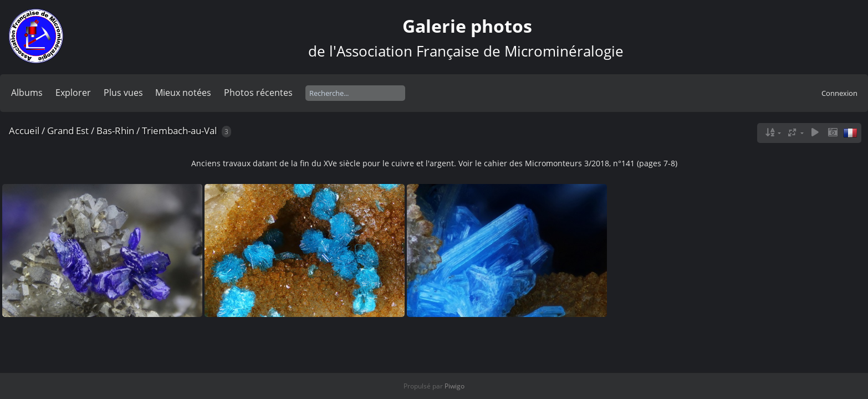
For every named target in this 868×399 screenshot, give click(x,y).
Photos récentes (258, 93)
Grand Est (68, 131)
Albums (27, 93)
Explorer (73, 93)
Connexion (839, 93)
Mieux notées (183, 93)
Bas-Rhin (115, 131)
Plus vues (123, 93)
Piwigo (455, 386)
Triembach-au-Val (179, 131)
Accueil (24, 131)
